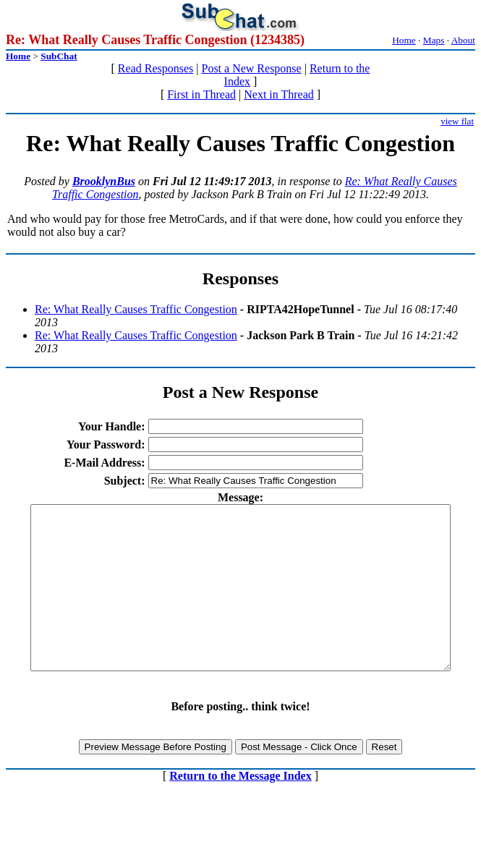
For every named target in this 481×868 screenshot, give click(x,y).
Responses (240, 278)
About (463, 40)
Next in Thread (279, 94)
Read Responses (156, 68)
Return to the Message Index (240, 808)
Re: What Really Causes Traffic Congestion (136, 309)
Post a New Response (251, 68)
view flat (457, 121)
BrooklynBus (104, 181)
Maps (434, 40)
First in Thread (201, 94)
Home (404, 40)
